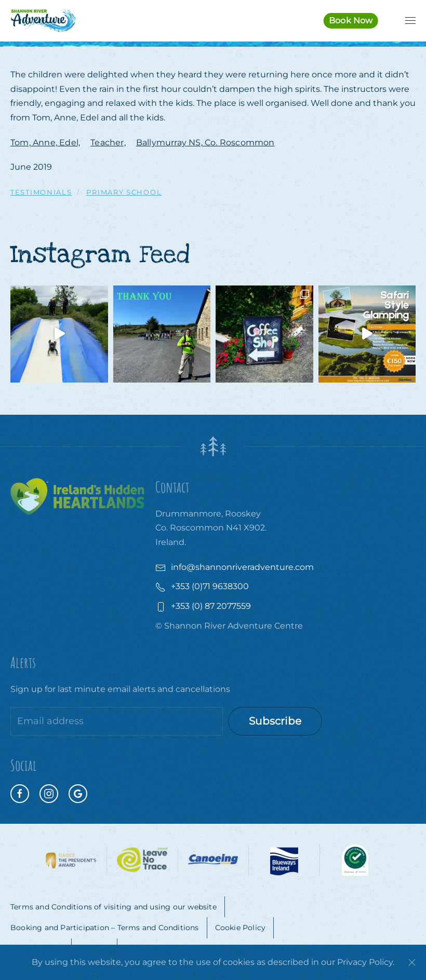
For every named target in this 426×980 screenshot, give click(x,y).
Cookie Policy (241, 928)
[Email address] (117, 721)
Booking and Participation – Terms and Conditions (105, 928)
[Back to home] (43, 21)
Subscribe (275, 721)
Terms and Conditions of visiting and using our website (114, 907)
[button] (410, 21)
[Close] (412, 962)
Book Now (351, 21)
